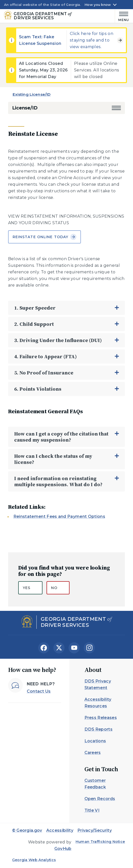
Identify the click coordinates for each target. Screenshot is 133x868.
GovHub (63, 849)
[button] (116, 108)
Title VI (92, 810)
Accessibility (60, 830)
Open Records (100, 799)
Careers (93, 753)
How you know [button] (98, 5)
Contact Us (39, 691)
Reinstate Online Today (45, 237)
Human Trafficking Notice (100, 842)
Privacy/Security (95, 830)
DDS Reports (99, 729)
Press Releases (101, 718)
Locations (95, 741)
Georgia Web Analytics (34, 860)
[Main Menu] (122, 16)
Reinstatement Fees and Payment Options (59, 516)
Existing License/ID (32, 94)
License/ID (25, 108)
